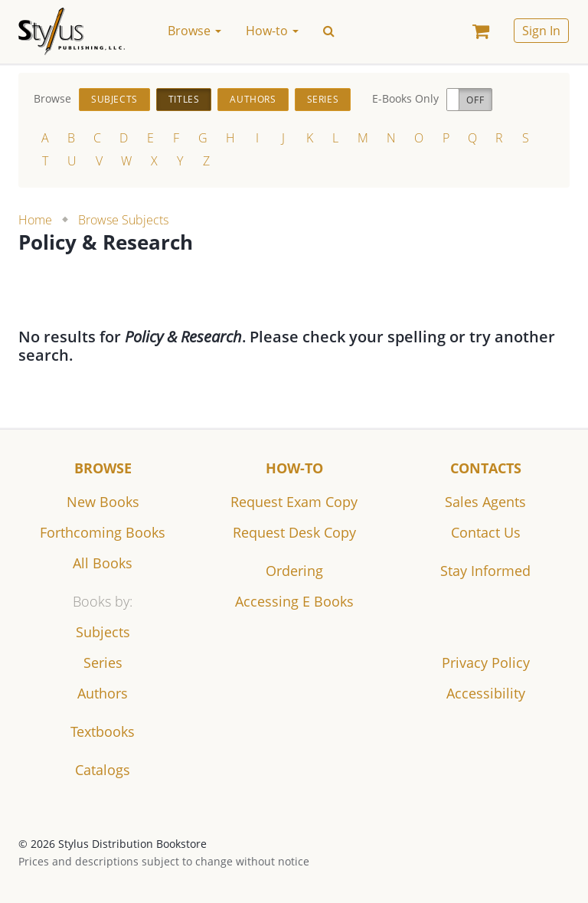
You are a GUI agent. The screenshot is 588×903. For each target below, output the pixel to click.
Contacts (486, 468)
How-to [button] (272, 31)
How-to (294, 468)
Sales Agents (485, 502)
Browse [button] (194, 31)
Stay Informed (485, 571)
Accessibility (486, 693)
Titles (184, 99)
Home (35, 220)
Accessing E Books (294, 601)
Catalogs (103, 770)
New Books (103, 502)
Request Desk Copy (294, 532)
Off (475, 100)
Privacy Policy (486, 663)
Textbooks (103, 731)
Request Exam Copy (294, 502)
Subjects (114, 99)
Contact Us (486, 532)
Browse (103, 468)
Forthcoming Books (103, 532)
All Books (103, 563)
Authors (253, 99)
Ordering (294, 571)
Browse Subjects (123, 220)
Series (323, 99)
